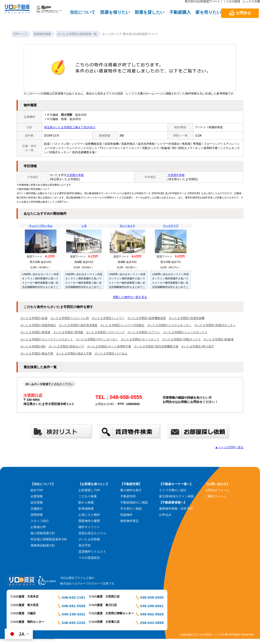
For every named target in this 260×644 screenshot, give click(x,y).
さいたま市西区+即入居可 (197, 346)
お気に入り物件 (89, 515)
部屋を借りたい (115, 12)
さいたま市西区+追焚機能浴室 (147, 318)
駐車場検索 (86, 509)
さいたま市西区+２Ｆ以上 (111, 354)
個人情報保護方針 (43, 533)
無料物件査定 (130, 521)
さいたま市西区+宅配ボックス (181, 339)
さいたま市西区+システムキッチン (169, 325)
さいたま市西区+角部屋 (35, 332)
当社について (82, 12)
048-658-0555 (152, 597)
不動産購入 (180, 12)
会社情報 (37, 502)
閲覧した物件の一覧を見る (130, 297)
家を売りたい (208, 12)
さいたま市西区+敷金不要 (37, 354)
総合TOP (37, 490)
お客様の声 (38, 527)
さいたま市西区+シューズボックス (185, 332)
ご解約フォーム (216, 496)
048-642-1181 (74, 597)
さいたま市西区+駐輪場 (219, 339)
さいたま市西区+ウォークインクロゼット (47, 339)
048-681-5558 (74, 606)
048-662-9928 (152, 614)
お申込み (165, 515)
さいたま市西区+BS (33, 346)
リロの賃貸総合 (89, 558)
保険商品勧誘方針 (43, 545)
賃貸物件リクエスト (92, 552)
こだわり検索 (88, 496)
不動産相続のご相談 (134, 502)
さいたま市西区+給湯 (34, 318)
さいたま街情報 (89, 539)
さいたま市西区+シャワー (108, 318)
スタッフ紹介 (40, 521)
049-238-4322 (74, 614)
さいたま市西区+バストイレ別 (70, 318)
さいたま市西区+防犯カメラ (66, 346)
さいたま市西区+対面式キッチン (215, 325)
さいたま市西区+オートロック (140, 339)
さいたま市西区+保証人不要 (74, 354)
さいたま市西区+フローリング (105, 332)
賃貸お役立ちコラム (92, 533)
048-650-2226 (74, 623)
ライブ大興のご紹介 (173, 490)
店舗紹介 (37, 509)
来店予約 (85, 545)
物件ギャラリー (89, 527)
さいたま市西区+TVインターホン (97, 339)
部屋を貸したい (150, 12)
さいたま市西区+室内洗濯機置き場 (156, 346)
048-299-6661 (152, 606)
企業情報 (37, 496)
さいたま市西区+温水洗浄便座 (78, 325)
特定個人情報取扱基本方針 (49, 539)
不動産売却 (128, 496)
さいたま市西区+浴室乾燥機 (187, 318)
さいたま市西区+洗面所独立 (38, 325)
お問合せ (243, 13)
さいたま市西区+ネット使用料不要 (109, 346)
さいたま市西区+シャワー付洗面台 (122, 325)
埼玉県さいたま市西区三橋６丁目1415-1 (70, 127)
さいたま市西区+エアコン (144, 332)
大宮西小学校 (75, 175)
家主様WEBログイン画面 (176, 496)
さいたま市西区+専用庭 (68, 332)
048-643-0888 (152, 623)
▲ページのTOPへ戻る (229, 447)
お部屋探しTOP (89, 490)
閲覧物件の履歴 (89, 521)
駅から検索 (86, 502)
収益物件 (126, 515)
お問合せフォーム (217, 490)
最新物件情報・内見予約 (176, 509)
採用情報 (37, 515)
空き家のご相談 (131, 509)
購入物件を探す (131, 490)
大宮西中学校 (176, 175)
